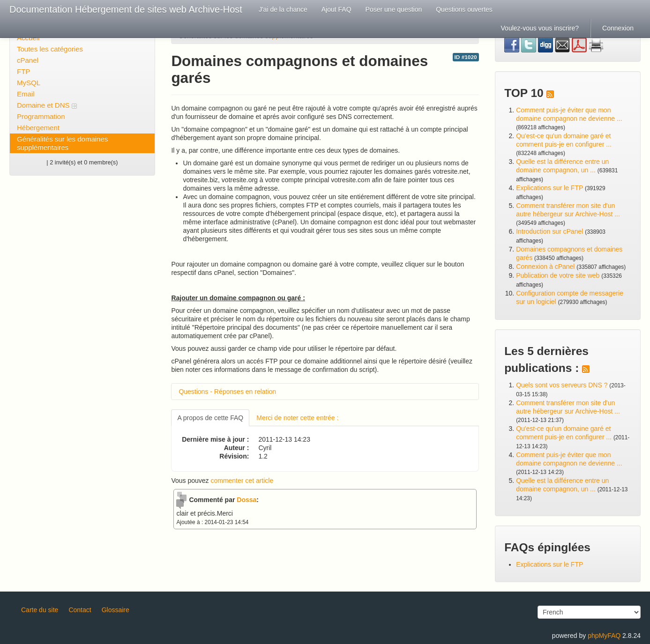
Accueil (28, 38)
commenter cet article (242, 481)
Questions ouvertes (464, 9)
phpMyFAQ (604, 636)
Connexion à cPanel (545, 266)
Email (26, 94)
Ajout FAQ (336, 9)
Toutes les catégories (50, 49)
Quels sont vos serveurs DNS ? (562, 385)
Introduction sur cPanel (549, 231)
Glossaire (116, 610)
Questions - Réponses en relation (227, 392)
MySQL (29, 83)
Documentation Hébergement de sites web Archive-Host (126, 9)
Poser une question (394, 9)
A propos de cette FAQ (210, 418)
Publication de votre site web (558, 275)
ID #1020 (466, 57)
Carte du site (40, 610)
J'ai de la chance (283, 9)
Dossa (247, 500)
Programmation (41, 116)
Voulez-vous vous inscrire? (540, 28)
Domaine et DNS (47, 105)
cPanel (28, 60)
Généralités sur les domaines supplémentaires (62, 143)
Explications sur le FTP (549, 188)
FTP (23, 71)
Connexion (618, 28)
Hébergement (38, 128)
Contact (80, 610)
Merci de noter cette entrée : (297, 418)
